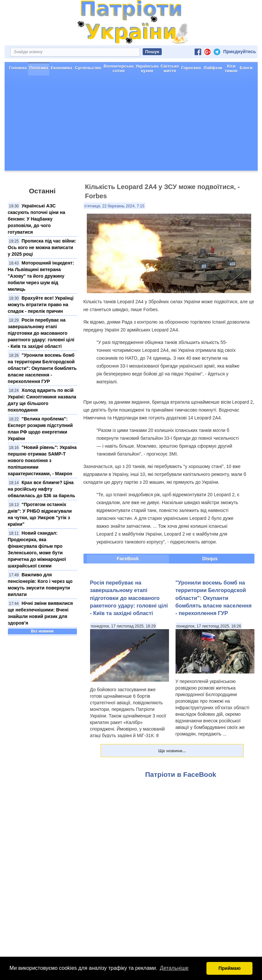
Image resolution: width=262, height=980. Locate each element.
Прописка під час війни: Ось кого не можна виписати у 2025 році (42, 247)
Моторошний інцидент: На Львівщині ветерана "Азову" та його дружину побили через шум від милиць (41, 276)
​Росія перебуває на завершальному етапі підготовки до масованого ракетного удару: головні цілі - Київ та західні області (41, 333)
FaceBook (128, 559)
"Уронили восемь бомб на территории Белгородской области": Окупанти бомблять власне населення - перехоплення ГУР (42, 368)
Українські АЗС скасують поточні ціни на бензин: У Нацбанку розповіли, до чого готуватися (37, 219)
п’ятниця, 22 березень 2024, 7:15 (115, 206)
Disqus (210, 559)
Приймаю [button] (229, 968)
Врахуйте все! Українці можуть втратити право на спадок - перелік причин (41, 305)
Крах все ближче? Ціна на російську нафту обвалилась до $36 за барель (42, 489)
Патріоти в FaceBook (181, 774)
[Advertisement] (131, 125)
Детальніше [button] (174, 968)
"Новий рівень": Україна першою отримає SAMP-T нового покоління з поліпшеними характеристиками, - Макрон (42, 460)
